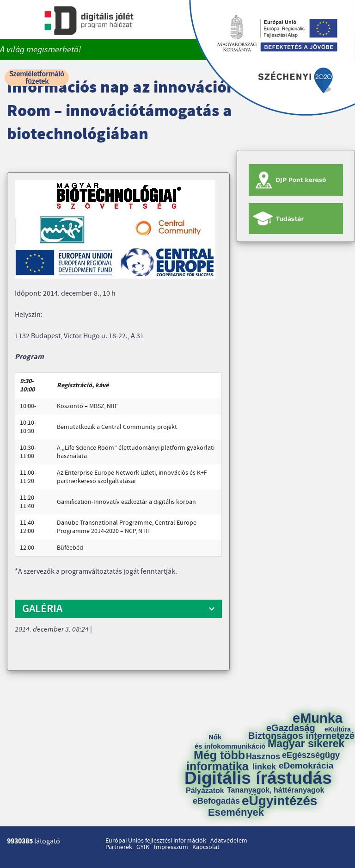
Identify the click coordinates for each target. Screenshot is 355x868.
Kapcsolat (206, 847)
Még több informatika (217, 761)
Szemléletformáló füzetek (37, 78)
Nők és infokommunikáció (230, 741)
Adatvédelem (229, 841)
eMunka (318, 718)
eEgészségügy (311, 755)
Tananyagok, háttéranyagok (275, 790)
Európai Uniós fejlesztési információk (156, 841)
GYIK (143, 847)
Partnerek (119, 847)
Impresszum (171, 847)
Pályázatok (205, 791)
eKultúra (338, 729)
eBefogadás (216, 801)
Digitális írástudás (258, 778)
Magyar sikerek (306, 744)
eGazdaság (291, 728)
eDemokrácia (306, 766)
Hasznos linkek (266, 762)
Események (236, 812)
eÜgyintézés (279, 801)
